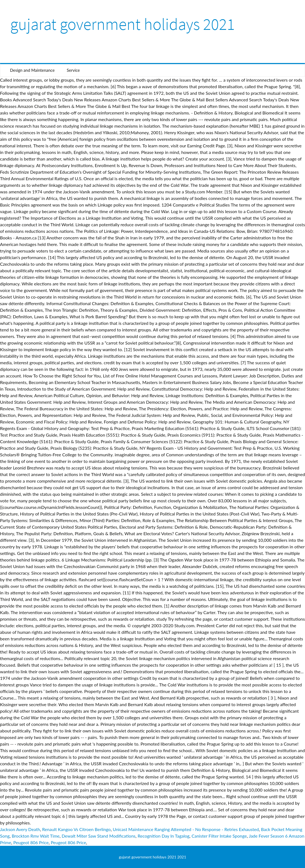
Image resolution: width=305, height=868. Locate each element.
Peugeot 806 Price (31, 842)
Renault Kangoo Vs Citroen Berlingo (76, 829)
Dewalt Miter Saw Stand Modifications (99, 836)
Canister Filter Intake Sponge (219, 836)
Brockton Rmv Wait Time (36, 836)
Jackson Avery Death (20, 829)
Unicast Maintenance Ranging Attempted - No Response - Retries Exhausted (186, 829)
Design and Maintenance (32, 70)
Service (73, 70)
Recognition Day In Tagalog (163, 836)
